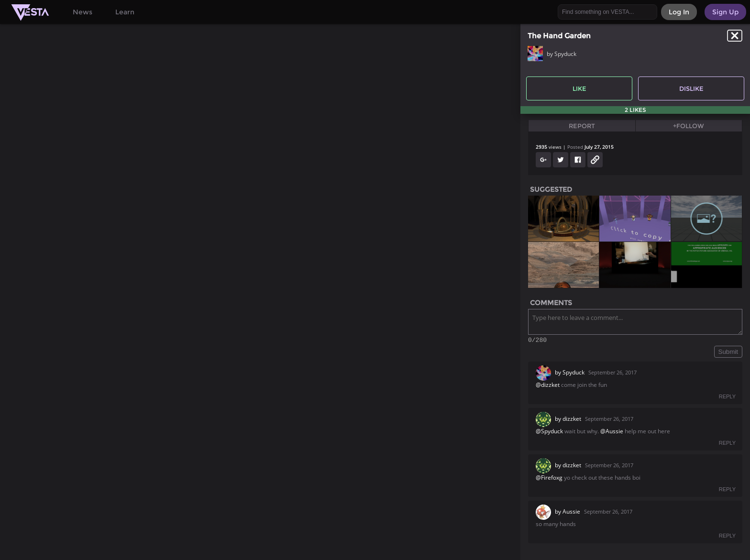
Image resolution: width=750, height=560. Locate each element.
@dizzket (548, 386)
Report (582, 126)
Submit (728, 353)
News (83, 12)
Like (579, 88)
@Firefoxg (549, 479)
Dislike (691, 88)
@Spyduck (549, 433)
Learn (125, 12)
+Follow (689, 126)
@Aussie (612, 433)
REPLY (727, 398)
